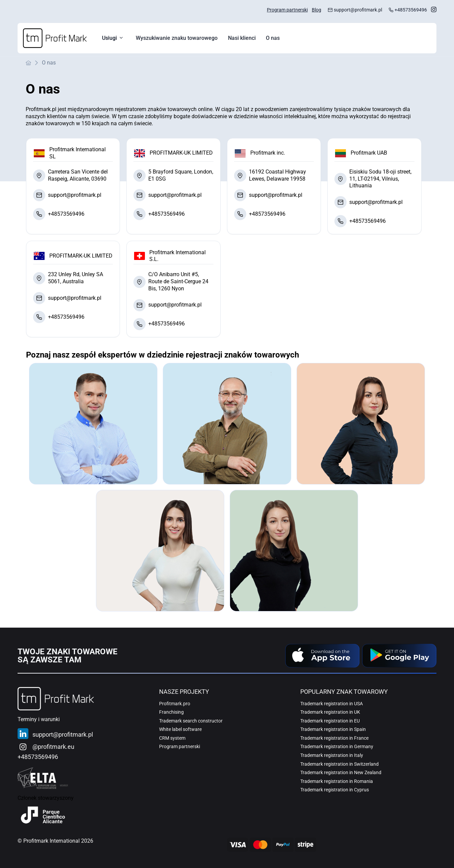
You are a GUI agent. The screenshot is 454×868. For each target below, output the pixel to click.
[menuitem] (177, 38)
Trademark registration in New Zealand (341, 772)
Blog (317, 10)
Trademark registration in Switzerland (339, 764)
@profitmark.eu (53, 747)
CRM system (172, 738)
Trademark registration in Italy (332, 755)
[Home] (55, 38)
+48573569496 (411, 10)
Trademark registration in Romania (337, 781)
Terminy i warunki (39, 719)
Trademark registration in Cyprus (335, 790)
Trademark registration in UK (330, 712)
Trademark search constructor (191, 721)
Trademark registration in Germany (337, 746)
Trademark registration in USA (332, 704)
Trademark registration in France (334, 738)
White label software (180, 729)
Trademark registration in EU (330, 721)
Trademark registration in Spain (333, 729)
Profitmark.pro (175, 704)
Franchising (171, 712)
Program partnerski (287, 10)
